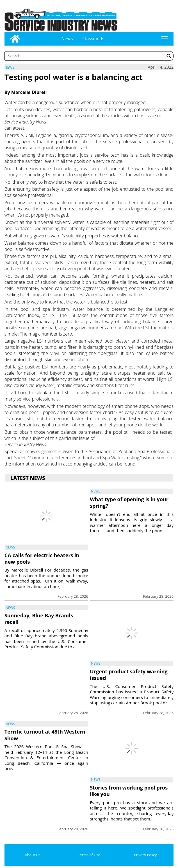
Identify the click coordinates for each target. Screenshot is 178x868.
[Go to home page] (15, 39)
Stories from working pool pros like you (129, 791)
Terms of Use (89, 855)
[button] (169, 56)
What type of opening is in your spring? (129, 502)
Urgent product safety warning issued (129, 675)
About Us (33, 855)
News (67, 39)
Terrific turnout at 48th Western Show (45, 735)
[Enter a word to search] (84, 56)
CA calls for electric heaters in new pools (42, 558)
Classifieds (93, 39)
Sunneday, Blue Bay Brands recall (39, 619)
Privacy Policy (145, 855)
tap (165, 39)
